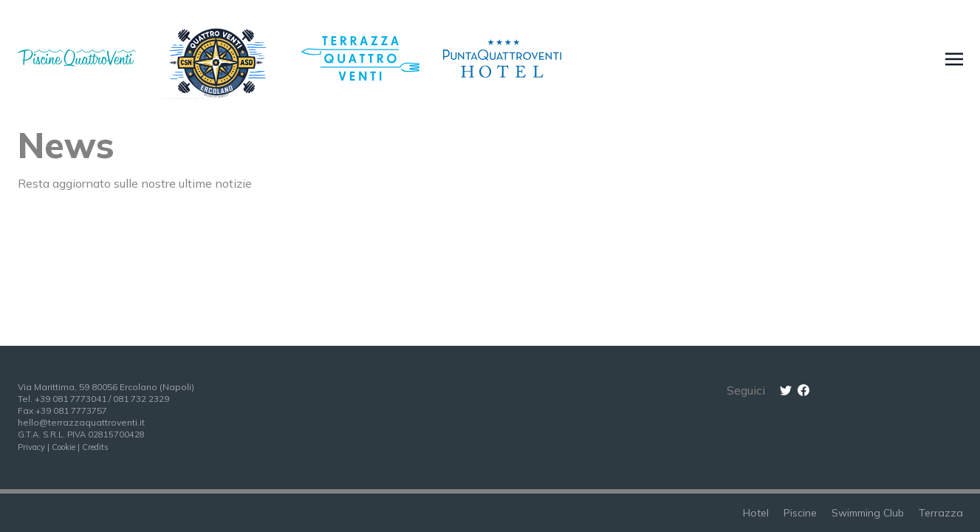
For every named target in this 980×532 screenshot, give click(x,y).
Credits (95, 447)
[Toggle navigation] (954, 58)
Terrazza (941, 513)
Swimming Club (868, 513)
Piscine (800, 513)
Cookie (64, 447)
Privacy (31, 447)
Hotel (756, 513)
